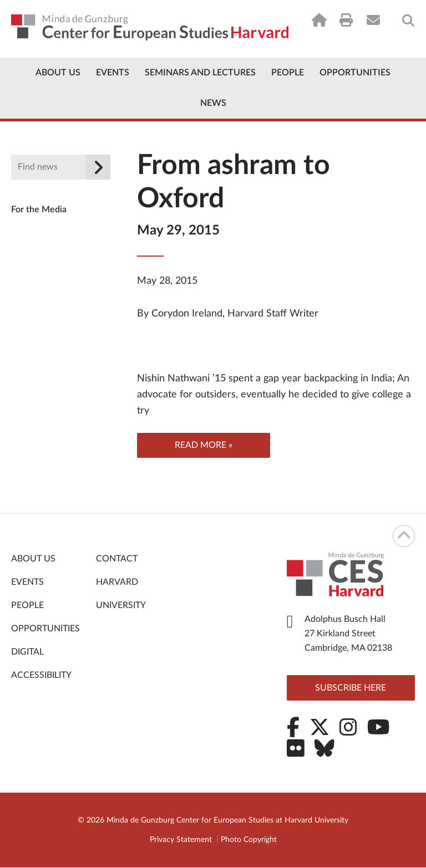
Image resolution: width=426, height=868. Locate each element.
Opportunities (355, 73)
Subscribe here (351, 688)
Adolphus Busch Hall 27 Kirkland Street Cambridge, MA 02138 (348, 634)
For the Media (39, 210)
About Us (58, 73)
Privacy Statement (181, 840)
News (213, 103)
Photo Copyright (249, 840)
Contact (117, 559)
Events (113, 73)
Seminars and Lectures (200, 73)
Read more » (204, 446)
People (288, 73)
